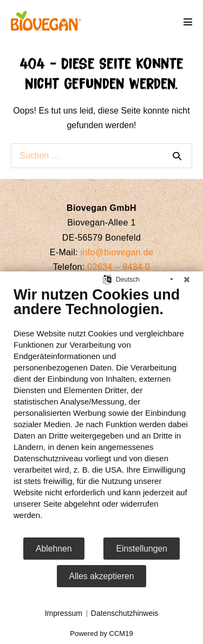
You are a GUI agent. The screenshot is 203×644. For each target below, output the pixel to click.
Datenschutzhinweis (125, 613)
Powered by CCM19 (101, 633)
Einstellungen (142, 549)
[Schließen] (187, 280)
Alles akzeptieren (102, 576)
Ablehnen (54, 549)
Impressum (64, 613)
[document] (101, 411)
